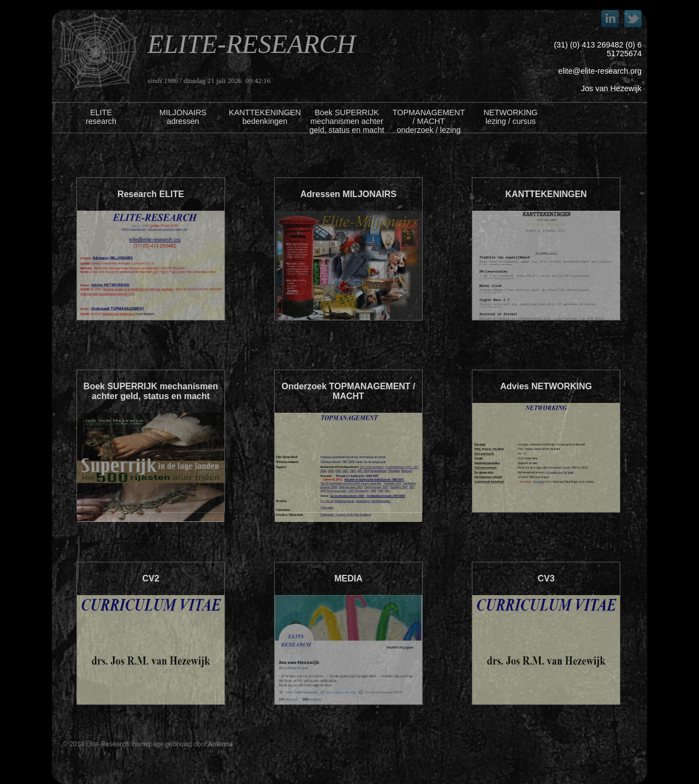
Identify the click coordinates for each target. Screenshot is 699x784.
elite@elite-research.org (600, 71)
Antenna (220, 744)
